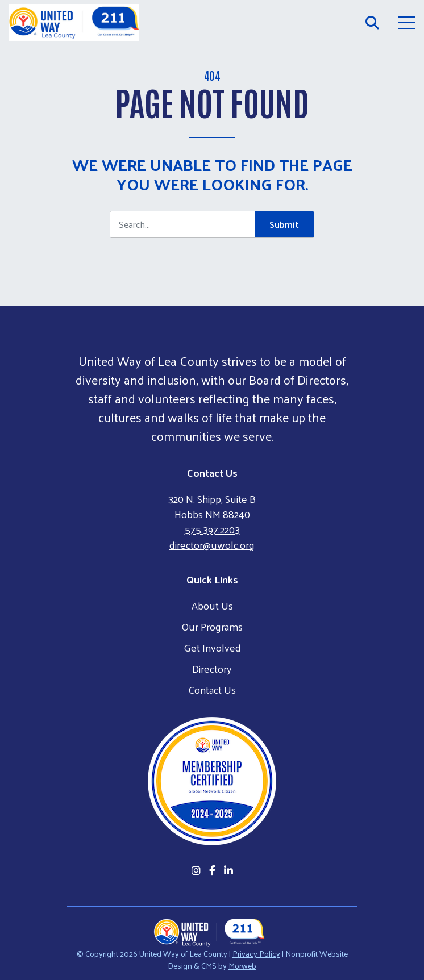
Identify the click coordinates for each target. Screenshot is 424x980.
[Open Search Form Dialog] (372, 23)
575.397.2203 (212, 529)
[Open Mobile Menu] (407, 23)
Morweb (242, 966)
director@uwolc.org (212, 545)
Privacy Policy (256, 954)
